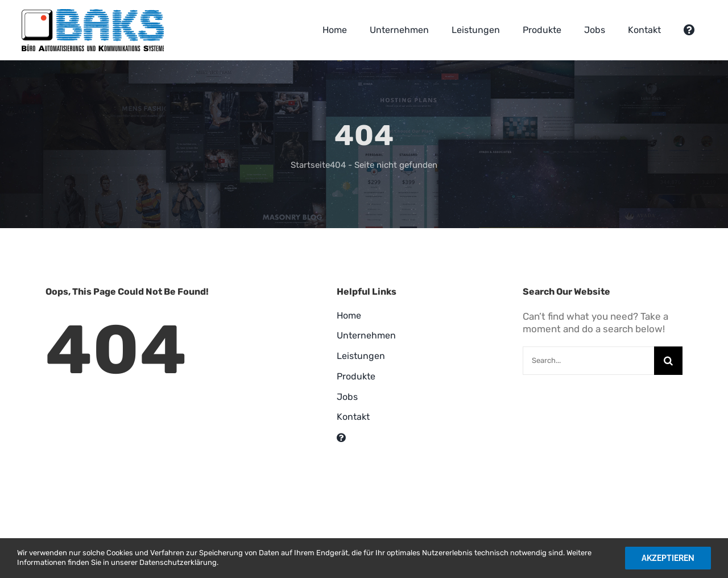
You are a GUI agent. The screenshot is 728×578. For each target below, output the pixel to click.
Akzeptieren (668, 558)
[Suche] (668, 361)
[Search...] (588, 361)
